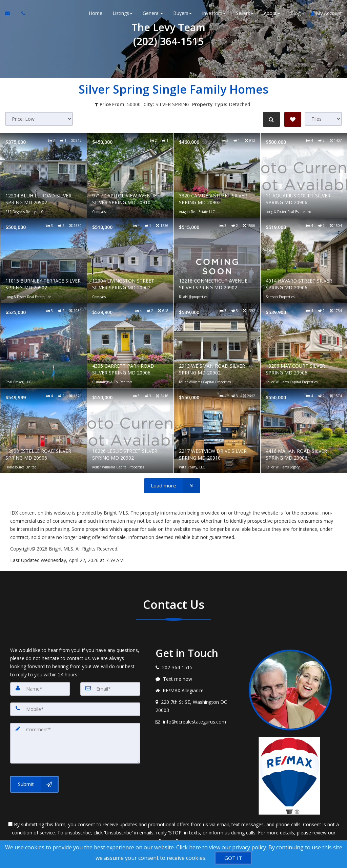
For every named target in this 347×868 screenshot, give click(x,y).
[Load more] (172, 486)
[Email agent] (197, 722)
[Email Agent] (11, 14)
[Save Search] (293, 119)
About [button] (272, 13)
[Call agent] (21, 14)
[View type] (323, 119)
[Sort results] (39, 119)
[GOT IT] (233, 858)
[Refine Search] (271, 119)
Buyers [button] (182, 13)
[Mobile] (75, 709)
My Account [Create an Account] (326, 13)
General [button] (153, 13)
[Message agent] (197, 679)
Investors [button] (214, 13)
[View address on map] (197, 706)
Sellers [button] (245, 13)
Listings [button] (123, 13)
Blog (295, 13)
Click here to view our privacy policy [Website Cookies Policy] (221, 847)
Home (96, 13)
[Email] (110, 689)
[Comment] (75, 743)
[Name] (40, 689)
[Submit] (34, 784)
